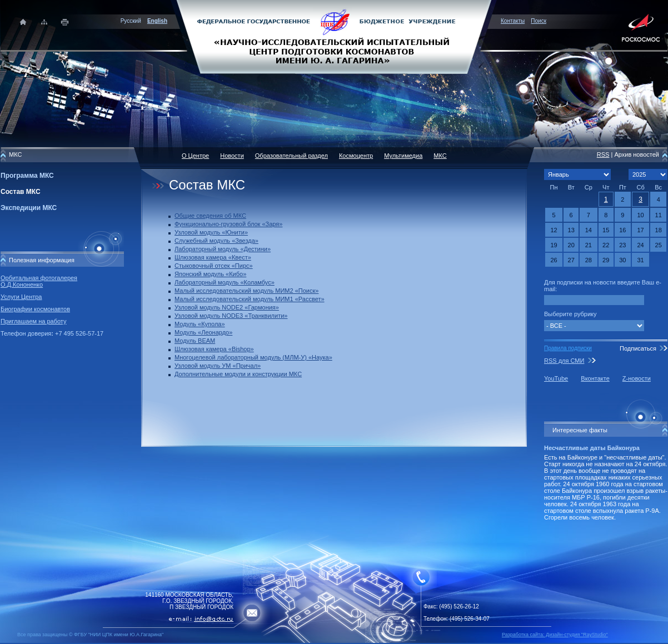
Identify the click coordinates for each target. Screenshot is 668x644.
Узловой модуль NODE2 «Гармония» (227, 307)
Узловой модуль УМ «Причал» (218, 366)
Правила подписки (568, 348)
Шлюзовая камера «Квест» (213, 257)
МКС (440, 156)
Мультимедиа (403, 156)
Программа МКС (27, 176)
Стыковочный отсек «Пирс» (214, 266)
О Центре (195, 156)
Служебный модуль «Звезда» (216, 241)
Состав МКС (21, 192)
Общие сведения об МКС (210, 216)
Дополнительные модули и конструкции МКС (238, 374)
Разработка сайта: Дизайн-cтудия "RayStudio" (555, 635)
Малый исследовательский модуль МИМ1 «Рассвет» (250, 299)
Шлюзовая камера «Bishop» (214, 349)
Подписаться (638, 348)
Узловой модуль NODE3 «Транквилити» (231, 316)
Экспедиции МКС (29, 208)
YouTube (556, 378)
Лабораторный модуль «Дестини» (223, 249)
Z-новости (637, 378)
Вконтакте (595, 378)
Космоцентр (356, 156)
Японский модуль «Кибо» (210, 274)
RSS (603, 154)
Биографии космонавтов (35, 309)
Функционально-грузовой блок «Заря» (228, 224)
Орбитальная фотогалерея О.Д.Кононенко (39, 281)
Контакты (513, 21)
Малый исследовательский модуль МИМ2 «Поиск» (246, 291)
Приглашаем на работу (33, 321)
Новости (232, 156)
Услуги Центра (21, 297)
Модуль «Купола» (200, 324)
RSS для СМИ (564, 361)
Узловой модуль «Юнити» (211, 232)
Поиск (539, 21)
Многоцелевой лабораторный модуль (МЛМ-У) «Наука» (253, 357)
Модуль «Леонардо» (203, 332)
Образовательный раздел (291, 156)
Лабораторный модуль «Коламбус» (225, 282)
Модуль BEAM (195, 341)
